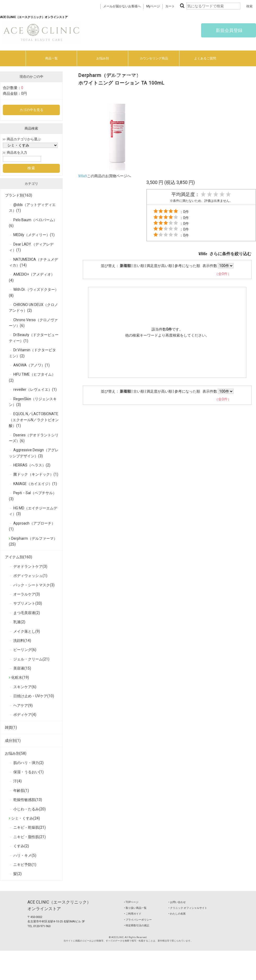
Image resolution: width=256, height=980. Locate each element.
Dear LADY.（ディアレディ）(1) (31, 247)
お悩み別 (103, 58)
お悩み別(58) (16, 753)
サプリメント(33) (28, 603)
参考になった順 (187, 266)
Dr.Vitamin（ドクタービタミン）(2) (32, 353)
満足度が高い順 (159, 266)
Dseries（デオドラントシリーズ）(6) (34, 438)
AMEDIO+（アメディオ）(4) (32, 277)
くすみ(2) (21, 846)
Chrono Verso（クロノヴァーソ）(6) (33, 323)
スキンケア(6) (25, 687)
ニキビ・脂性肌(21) (30, 837)
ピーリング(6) (25, 650)
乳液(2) (19, 622)
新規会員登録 (229, 30)
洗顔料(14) (22, 641)
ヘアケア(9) (23, 705)
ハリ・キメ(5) (25, 855)
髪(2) (18, 874)
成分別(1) (13, 740)
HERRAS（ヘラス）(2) (32, 465)
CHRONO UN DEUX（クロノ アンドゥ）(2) (33, 308)
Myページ (153, 6)
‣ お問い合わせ (177, 902)
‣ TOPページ (131, 902)
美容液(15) (22, 668)
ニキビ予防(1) (25, 865)
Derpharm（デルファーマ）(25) (33, 541)
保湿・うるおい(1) (28, 772)
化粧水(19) (20, 677)
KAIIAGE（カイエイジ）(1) (35, 484)
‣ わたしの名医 (177, 914)
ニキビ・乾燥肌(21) (30, 827)
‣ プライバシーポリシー (138, 920)
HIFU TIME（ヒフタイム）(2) (32, 377)
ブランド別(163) (19, 195)
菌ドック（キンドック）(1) (36, 474)
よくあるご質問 (205, 58)
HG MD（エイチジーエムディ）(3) (33, 511)
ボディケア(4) (25, 715)
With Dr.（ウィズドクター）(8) (34, 292)
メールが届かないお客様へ (122, 6)
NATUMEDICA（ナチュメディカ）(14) (33, 262)
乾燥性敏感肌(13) (28, 800)
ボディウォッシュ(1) (30, 576)
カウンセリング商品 (154, 58)
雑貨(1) (11, 727)
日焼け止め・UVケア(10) (34, 696)
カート (170, 6)
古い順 (139, 266)
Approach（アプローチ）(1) (32, 526)
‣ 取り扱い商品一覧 (135, 908)
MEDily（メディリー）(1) (34, 235)
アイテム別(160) (19, 557)
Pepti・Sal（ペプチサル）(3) (33, 496)
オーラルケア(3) (27, 594)
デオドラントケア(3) (30, 566)
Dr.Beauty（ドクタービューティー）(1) (34, 338)
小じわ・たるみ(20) (30, 809)
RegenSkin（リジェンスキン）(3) (33, 402)
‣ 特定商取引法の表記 (137, 925)
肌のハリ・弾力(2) (28, 763)
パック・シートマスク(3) (34, 585)
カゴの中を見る (31, 110)
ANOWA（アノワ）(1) (31, 365)
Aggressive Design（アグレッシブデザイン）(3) (34, 453)
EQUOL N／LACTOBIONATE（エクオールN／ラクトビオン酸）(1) (34, 420)
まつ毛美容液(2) (27, 613)
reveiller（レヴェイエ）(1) (35, 389)
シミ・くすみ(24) (26, 818)
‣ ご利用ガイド (133, 914)
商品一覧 (51, 58)
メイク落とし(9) (27, 631)
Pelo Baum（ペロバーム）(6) (33, 223)
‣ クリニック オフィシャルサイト (188, 908)
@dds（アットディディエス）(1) (32, 208)
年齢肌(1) (21, 790)
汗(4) (18, 781)
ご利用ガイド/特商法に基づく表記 (128, 74)
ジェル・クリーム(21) (31, 659)
